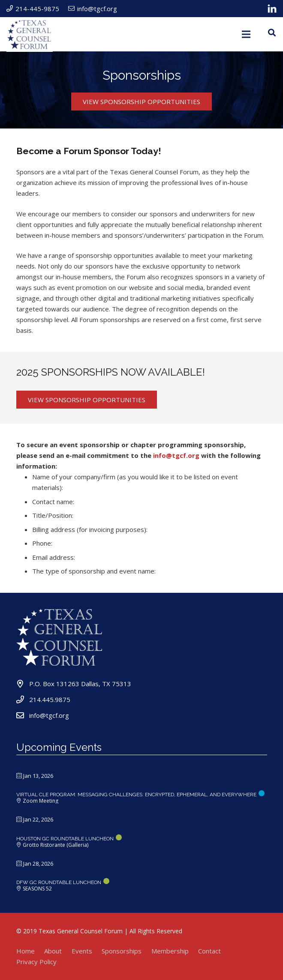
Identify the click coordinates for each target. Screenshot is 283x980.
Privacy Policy (36, 962)
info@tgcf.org (176, 455)
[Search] (272, 33)
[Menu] (246, 34)
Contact (209, 951)
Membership (170, 951)
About (53, 951)
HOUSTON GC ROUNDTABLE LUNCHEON (65, 839)
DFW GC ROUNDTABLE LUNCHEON (59, 882)
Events (82, 951)
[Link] (272, 9)
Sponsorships (122, 951)
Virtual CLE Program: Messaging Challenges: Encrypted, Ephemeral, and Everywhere (136, 795)
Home (26, 951)
